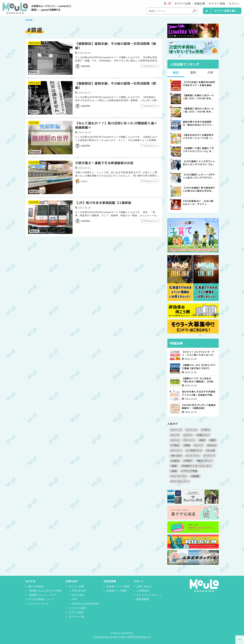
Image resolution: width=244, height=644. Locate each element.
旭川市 (34, 231)
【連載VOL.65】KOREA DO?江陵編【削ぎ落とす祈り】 (199, 367)
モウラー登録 (217, 4)
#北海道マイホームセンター (196, 466)
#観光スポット (204, 461)
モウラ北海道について (41, 599)
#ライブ (198, 445)
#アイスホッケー (180, 481)
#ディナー (176, 451)
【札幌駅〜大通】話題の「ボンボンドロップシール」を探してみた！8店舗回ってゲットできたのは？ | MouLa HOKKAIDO (198, 150)
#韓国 (187, 445)
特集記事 (200, 4)
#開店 (213, 440)
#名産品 (175, 461)
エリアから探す (78, 608)
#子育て (206, 430)
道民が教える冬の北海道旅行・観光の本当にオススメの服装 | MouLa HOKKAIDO (198, 123)
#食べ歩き (176, 456)
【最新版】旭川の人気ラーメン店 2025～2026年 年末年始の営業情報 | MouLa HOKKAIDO (198, 110)
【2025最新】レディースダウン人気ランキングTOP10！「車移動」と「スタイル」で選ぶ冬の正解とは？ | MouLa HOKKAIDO (199, 176)
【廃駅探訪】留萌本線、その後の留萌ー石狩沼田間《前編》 (116, 85)
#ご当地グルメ (194, 451)
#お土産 (210, 451)
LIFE (74, 599)
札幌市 (34, 192)
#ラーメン (189, 440)
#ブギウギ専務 (189, 471)
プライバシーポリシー (149, 595)
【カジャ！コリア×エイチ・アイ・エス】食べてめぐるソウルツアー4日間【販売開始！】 (199, 353)
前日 (176, 73)
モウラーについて (38, 604)
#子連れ (175, 445)
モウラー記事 (183, 4)
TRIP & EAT (34, 43)
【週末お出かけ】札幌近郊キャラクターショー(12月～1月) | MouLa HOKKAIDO (198, 136)
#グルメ (188, 435)
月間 (210, 73)
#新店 (202, 440)
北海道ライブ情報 (117, 591)
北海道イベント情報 (118, 586)
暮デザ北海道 (36, 586)
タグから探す (76, 612)
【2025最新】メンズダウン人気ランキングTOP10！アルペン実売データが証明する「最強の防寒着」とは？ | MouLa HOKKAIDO (199, 163)
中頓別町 (35, 152)
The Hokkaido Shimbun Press (109, 637)
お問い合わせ (144, 586)
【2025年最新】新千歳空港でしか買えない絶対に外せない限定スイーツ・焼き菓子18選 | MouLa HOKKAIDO (199, 189)
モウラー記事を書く (226, 11)
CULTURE (34, 123)
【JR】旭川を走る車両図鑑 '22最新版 (103, 202)
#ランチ (175, 435)
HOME (29, 20)
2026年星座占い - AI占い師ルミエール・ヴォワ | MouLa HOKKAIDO (198, 202)
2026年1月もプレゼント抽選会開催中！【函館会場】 (199, 407)
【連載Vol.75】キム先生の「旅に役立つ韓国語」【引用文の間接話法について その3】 (199, 380)
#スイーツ (176, 430)
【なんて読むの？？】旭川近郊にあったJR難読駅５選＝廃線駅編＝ (116, 125)
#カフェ (175, 440)
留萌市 (34, 72)
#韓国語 (195, 476)
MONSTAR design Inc (139, 637)
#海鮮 (174, 466)
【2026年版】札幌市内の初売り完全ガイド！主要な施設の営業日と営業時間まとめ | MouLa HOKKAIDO (199, 84)
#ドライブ (209, 456)
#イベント (191, 430)
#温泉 (174, 471)
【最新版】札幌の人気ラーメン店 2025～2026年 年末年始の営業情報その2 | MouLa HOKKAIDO (199, 97)
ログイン (234, 4)
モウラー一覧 (76, 617)
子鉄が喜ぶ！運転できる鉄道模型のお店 (104, 163)
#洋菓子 (188, 461)
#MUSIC (212, 445)
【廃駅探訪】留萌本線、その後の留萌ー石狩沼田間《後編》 (116, 46)
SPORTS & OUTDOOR (85, 604)
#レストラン (193, 456)
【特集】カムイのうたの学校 (45, 591)
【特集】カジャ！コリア (42, 595)
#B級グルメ (203, 435)
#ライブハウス (179, 476)
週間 (193, 73)
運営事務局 (143, 599)
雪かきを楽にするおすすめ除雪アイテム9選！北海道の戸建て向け (199, 393)
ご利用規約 (143, 591)
